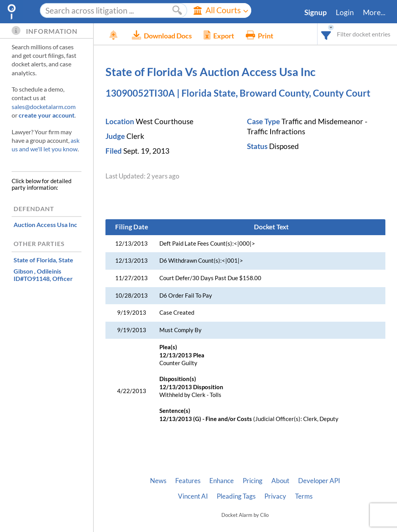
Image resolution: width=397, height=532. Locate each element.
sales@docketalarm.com (44, 107)
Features (188, 481)
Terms (304, 496)
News (158, 481)
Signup (316, 12)
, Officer (43, 275)
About (280, 481)
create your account (47, 115)
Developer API (319, 481)
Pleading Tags (236, 496)
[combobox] (326, 34)
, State (43, 260)
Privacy (275, 496)
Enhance (222, 481)
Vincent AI (193, 496)
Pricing (253, 481)
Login (345, 12)
